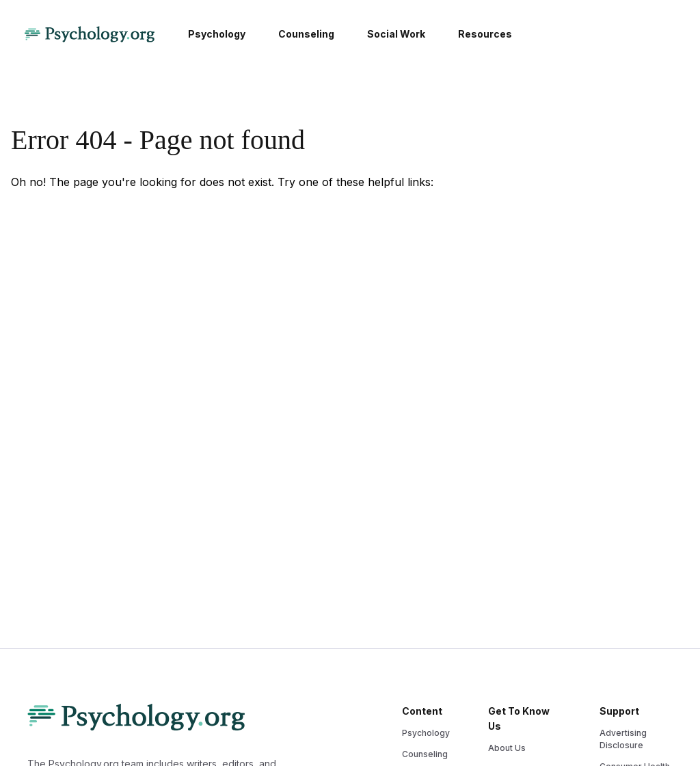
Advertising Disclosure (623, 739)
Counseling (425, 754)
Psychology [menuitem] (217, 34)
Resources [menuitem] (485, 34)
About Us (507, 748)
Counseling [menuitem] (306, 34)
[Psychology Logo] (90, 34)
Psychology (426, 733)
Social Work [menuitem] (396, 34)
